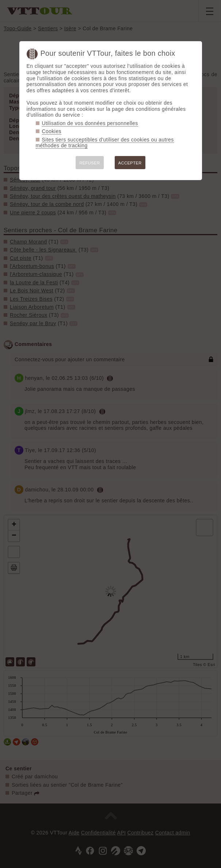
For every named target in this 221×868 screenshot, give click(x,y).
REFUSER (89, 163)
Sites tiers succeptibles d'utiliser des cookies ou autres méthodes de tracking (105, 143)
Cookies (52, 131)
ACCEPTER (130, 163)
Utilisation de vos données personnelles (90, 123)
